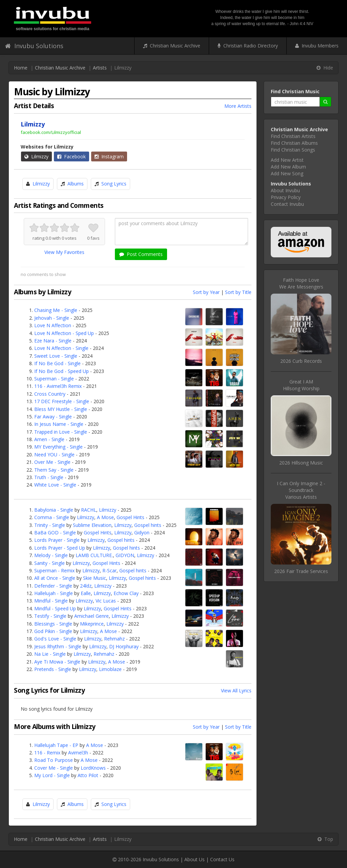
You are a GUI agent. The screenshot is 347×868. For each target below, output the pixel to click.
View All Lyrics (236, 691)
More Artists (238, 106)
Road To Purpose (54, 760)
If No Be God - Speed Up (62, 371)
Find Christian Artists (293, 136)
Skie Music (95, 578)
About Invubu (285, 190)
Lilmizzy (36, 156)
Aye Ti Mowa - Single (57, 662)
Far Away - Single (53, 417)
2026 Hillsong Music (301, 463)
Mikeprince (92, 624)
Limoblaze (110, 669)
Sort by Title (238, 292)
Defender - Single (53, 586)
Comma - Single (52, 517)
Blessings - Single (53, 624)
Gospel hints (148, 525)
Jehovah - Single (52, 318)
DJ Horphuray (124, 646)
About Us (195, 859)
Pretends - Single (53, 669)
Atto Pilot (88, 775)
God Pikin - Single (53, 631)
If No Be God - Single (57, 363)
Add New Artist (287, 160)
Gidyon (142, 532)
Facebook (72, 156)
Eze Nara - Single (53, 341)
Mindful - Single (51, 601)
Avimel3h (78, 753)
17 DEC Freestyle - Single (62, 401)
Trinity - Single (50, 525)
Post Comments (141, 254)
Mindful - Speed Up (55, 608)
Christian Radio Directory (248, 46)
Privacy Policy (286, 197)
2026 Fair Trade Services (301, 571)
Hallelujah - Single (54, 593)
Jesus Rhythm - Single (58, 646)
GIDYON (125, 555)
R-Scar (109, 570)
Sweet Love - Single (56, 356)
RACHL (89, 510)
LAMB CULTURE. (94, 555)
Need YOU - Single (54, 455)
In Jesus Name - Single (59, 424)
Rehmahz (114, 639)
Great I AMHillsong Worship (301, 385)
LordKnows (93, 768)
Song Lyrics (114, 184)
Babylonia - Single (54, 510)
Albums (76, 184)
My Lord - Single (52, 775)
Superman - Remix (54, 570)
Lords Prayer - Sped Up (60, 548)
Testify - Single (50, 616)
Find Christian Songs (293, 150)
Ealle (86, 593)
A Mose (105, 517)
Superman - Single (54, 379)
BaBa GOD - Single (55, 532)
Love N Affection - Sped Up (64, 333)
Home (21, 68)
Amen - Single (49, 439)
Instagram (109, 156)
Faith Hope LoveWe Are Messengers (301, 283)
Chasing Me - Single (56, 310)
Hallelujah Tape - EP (56, 745)
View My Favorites (64, 252)
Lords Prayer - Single (57, 540)
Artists (100, 68)
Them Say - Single (54, 470)
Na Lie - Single (50, 654)
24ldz (86, 586)
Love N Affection (53, 325)
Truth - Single (49, 477)
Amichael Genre (91, 616)
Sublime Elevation (92, 525)
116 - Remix (47, 753)
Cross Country (50, 394)
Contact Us (222, 859)
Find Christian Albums (294, 143)
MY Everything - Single (58, 447)
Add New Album (288, 167)
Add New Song (287, 173)
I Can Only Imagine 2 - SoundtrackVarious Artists (301, 490)
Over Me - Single (52, 462)
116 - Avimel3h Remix (58, 386)
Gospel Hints (130, 517)
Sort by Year (206, 292)
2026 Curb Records (301, 361)
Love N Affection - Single (61, 348)
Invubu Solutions (34, 46)
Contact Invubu (287, 204)
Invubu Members (317, 46)
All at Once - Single (55, 578)
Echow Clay (126, 593)
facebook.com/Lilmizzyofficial (51, 132)
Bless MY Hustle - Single (61, 409)
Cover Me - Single (54, 768)
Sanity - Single (49, 563)
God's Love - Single (55, 639)
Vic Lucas (106, 601)
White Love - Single (55, 485)
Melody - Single (51, 555)
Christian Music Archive (172, 46)
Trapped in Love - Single (61, 432)
